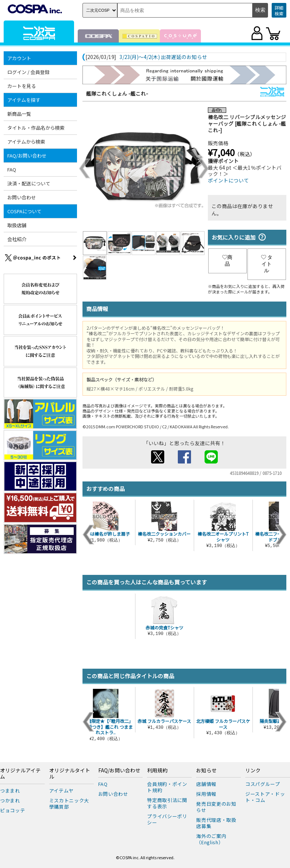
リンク (253, 771)
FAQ (12, 169)
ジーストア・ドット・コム (265, 797)
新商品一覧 (19, 114)
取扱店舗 (17, 225)
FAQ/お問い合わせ (27, 156)
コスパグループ (263, 784)
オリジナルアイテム (20, 774)
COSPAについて (24, 211)
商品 (227, 261)
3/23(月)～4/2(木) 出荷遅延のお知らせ (163, 57)
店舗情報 (206, 784)
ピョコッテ (12, 810)
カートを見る (22, 86)
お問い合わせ (22, 197)
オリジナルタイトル (70, 774)
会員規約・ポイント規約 (167, 787)
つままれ (10, 791)
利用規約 (157, 771)
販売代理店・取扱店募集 (216, 823)
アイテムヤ (61, 791)
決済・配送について (29, 183)
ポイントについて (228, 180)
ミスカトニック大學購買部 (69, 804)
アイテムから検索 (26, 142)
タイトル (267, 264)
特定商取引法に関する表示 (167, 803)
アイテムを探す (24, 100)
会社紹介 (17, 239)
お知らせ (206, 771)
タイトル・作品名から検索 (36, 128)
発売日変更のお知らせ (216, 807)
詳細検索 (279, 10)
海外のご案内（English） (211, 839)
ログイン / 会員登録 (28, 72)
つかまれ (10, 800)
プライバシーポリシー (167, 819)
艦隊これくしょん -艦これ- (117, 93)
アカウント (19, 58)
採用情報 (206, 794)
